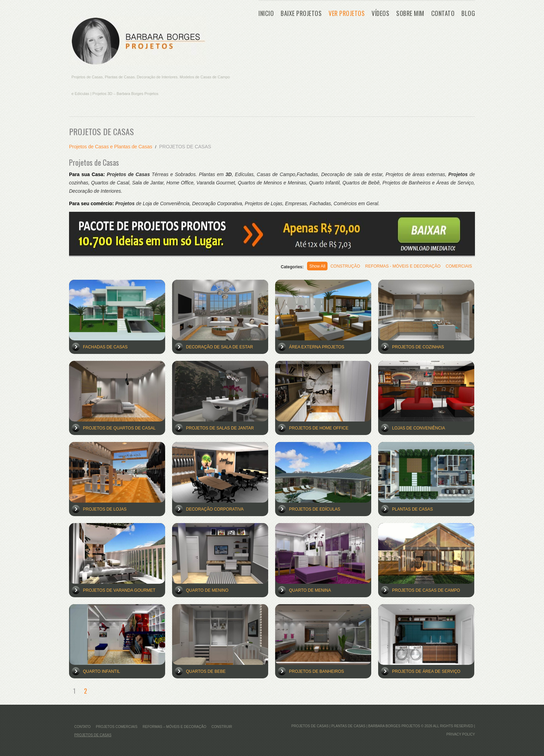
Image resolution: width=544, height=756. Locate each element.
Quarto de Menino (207, 590)
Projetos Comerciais (117, 727)
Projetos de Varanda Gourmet (119, 590)
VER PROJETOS (347, 13)
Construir (222, 727)
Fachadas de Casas (105, 347)
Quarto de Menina (310, 590)
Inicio (266, 13)
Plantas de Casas (413, 509)
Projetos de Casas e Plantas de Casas (111, 147)
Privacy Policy (461, 734)
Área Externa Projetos (317, 347)
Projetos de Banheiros (316, 671)
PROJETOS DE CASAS (93, 735)
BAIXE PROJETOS (301, 13)
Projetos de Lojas (105, 509)
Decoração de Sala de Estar (219, 347)
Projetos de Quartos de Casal (119, 428)
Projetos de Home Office (319, 428)
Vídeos (380, 13)
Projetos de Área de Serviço (426, 671)
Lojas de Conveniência (419, 428)
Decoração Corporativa (215, 509)
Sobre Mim (410, 13)
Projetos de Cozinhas (418, 347)
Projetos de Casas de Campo (426, 590)
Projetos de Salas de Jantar (220, 428)
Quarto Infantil (101, 671)
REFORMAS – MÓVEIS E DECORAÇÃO (174, 727)
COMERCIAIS (457, 267)
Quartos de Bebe (206, 671)
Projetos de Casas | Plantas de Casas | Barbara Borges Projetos (356, 726)
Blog (468, 13)
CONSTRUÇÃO (335, 267)
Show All (304, 267)
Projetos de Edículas (315, 509)
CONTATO (443, 13)
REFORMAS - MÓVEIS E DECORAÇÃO (397, 267)
